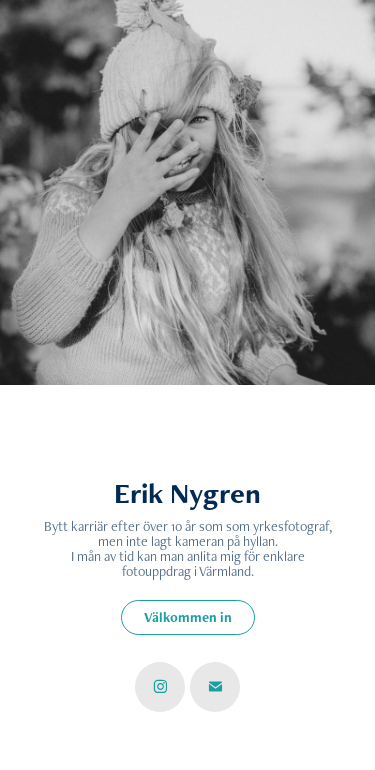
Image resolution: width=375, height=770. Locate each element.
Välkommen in (188, 617)
